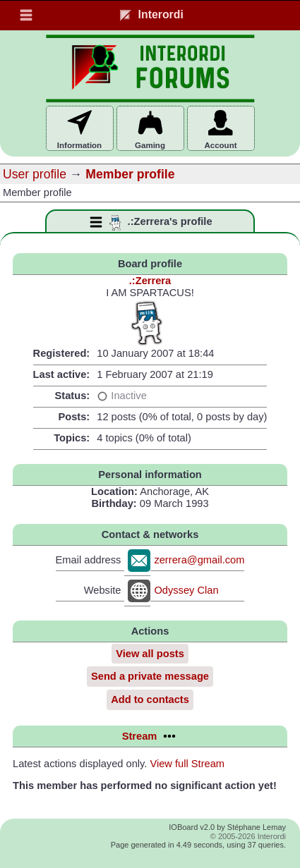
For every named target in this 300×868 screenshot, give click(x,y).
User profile (35, 174)
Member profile (130, 174)
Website (103, 590)
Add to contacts (150, 699)
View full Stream (187, 764)
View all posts (150, 654)
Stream (150, 736)
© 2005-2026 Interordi (248, 836)
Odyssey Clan (186, 590)
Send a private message (150, 676)
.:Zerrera (150, 281)
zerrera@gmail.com (199, 560)
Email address (89, 560)
